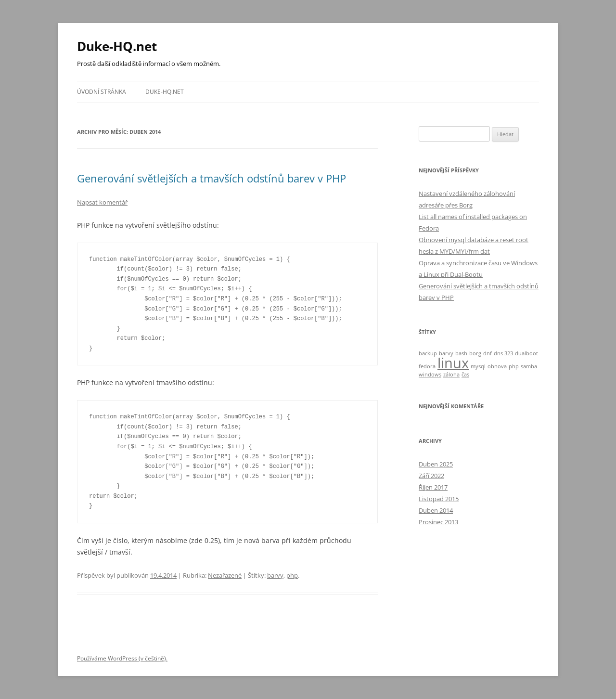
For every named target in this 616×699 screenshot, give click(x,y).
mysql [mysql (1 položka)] (478, 366)
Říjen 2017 (433, 487)
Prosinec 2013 (438, 522)
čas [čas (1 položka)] (465, 375)
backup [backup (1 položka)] (428, 353)
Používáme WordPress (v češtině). (122, 658)
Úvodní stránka (102, 92)
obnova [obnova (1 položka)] (497, 366)
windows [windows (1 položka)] (430, 375)
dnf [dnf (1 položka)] (488, 353)
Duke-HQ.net (117, 46)
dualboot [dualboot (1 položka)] (526, 353)
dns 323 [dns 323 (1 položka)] (503, 353)
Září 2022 (431, 476)
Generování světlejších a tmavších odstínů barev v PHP (212, 178)
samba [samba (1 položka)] (529, 366)
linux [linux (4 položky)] (453, 363)
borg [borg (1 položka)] (475, 353)
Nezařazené (225, 575)
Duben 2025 (436, 464)
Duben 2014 (436, 510)
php (292, 575)
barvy (275, 575)
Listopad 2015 (439, 499)
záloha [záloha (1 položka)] (451, 375)
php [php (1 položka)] (514, 366)
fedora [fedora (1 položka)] (427, 366)
